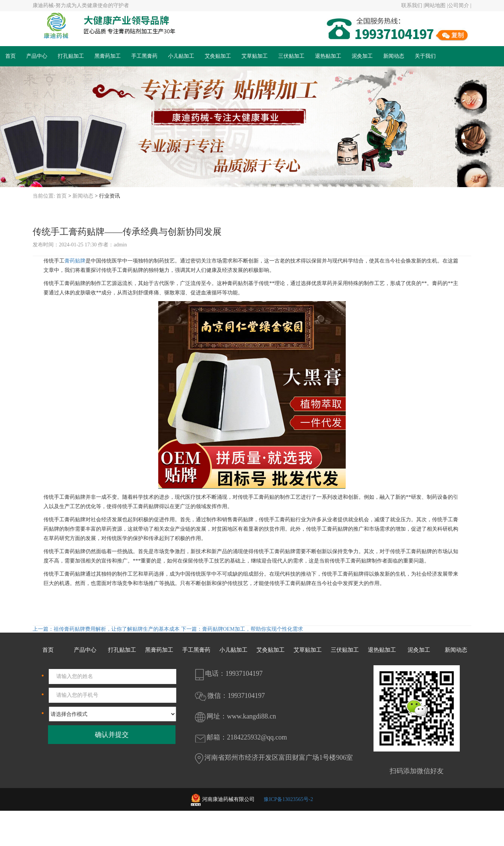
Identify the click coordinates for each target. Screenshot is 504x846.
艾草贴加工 (255, 56)
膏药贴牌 (75, 261)
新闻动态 (394, 56)
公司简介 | (460, 5)
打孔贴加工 (71, 56)
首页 (10, 56)
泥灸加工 (362, 56)
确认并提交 (112, 735)
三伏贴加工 (291, 56)
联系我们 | (413, 5)
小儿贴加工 (181, 56)
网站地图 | (436, 5)
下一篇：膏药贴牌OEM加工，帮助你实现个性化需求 (242, 629)
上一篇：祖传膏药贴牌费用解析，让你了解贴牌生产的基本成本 (107, 629)
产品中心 (37, 56)
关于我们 (425, 56)
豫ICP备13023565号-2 (288, 799)
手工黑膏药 (144, 56)
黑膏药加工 (108, 56)
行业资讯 (109, 196)
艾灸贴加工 (218, 56)
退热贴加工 (328, 56)
